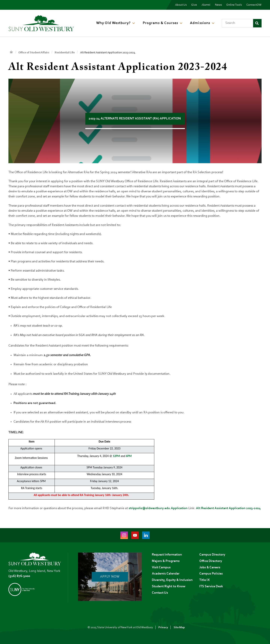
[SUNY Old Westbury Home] (41, 23)
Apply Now (110, 577)
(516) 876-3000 (19, 576)
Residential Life (65, 53)
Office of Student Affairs (34, 53)
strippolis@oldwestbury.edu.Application (158, 508)
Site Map (179, 627)
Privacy (163, 627)
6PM (129, 456)
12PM (117, 456)
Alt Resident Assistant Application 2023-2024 (229, 508)
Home (11, 52)
